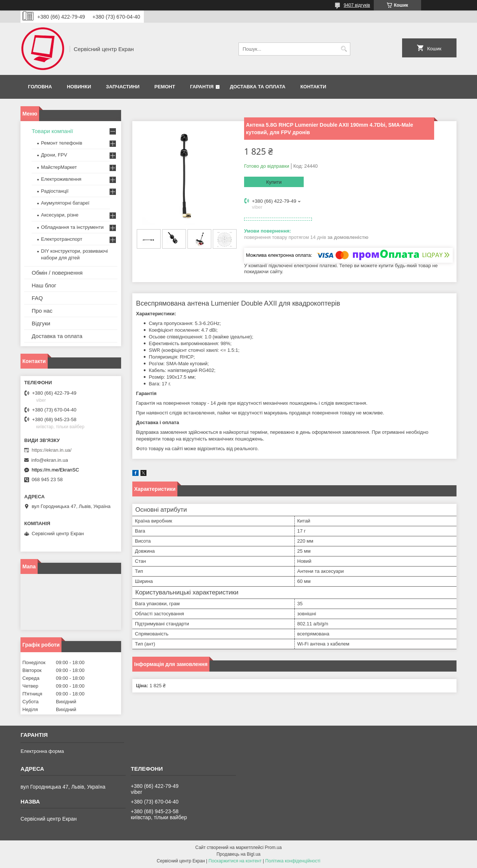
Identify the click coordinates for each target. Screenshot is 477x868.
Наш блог (44, 285)
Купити (274, 182)
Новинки (79, 87)
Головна (40, 87)
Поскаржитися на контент (235, 861)
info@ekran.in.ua (50, 460)
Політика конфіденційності (293, 861)
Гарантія (202, 87)
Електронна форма (42, 751)
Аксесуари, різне (60, 215)
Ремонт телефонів (62, 143)
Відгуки (41, 323)
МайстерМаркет (59, 167)
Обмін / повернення (57, 273)
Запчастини (123, 87)
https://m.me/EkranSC (55, 470)
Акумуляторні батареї (65, 203)
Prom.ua (273, 848)
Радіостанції (55, 191)
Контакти (313, 87)
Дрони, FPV (54, 155)
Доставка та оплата (258, 87)
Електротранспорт (62, 239)
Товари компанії (52, 131)
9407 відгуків (357, 5)
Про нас (42, 311)
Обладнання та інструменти (72, 227)
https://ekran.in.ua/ (52, 450)
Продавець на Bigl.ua (238, 854)
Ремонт (165, 87)
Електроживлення (61, 179)
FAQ (37, 298)
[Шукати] (344, 49)
